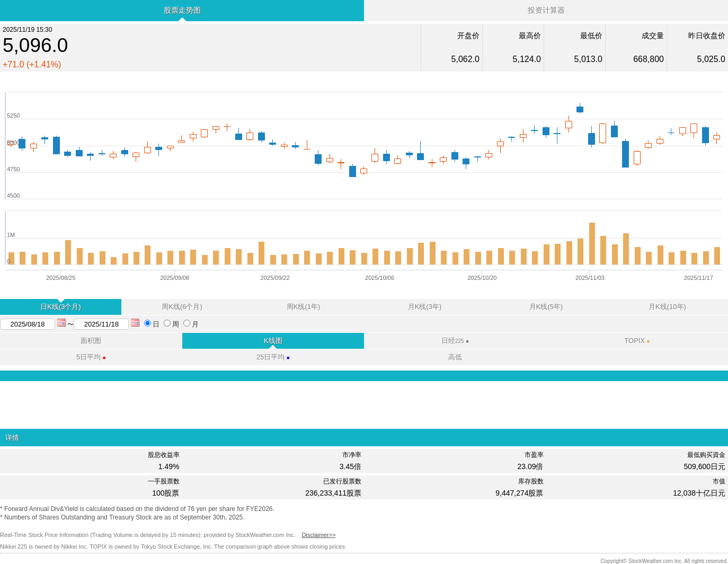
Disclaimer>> (318, 535)
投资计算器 (546, 10)
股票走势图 (182, 10)
